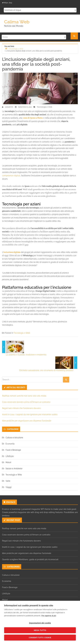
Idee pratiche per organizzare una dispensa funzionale (27, 421)
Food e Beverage (13, 450)
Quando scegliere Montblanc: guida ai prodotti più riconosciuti (30, 559)
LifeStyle (10, 456)
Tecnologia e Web (44, 107)
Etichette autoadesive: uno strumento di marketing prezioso (46, 370)
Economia (10, 444)
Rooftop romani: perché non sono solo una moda (24, 396)
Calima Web (17, 22)
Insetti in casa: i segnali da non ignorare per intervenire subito (30, 414)
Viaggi (8, 487)
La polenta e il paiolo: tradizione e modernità (26, 355)
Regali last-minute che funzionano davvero (21, 408)
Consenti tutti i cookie (40, 638)
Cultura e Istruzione (14, 438)
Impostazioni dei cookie (40, 623)
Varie (8, 481)
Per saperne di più (49, 616)
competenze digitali (11, 176)
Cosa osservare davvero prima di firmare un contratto (26, 402)
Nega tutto (40, 630)
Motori (8, 462)
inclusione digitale (12, 252)
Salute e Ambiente (14, 468)
